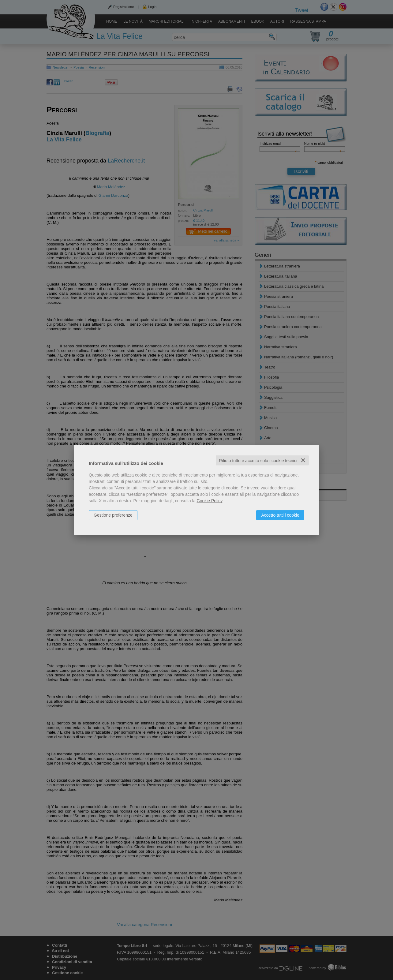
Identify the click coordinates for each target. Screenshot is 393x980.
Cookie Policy (210, 500)
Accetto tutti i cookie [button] (280, 515)
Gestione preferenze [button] (113, 515)
